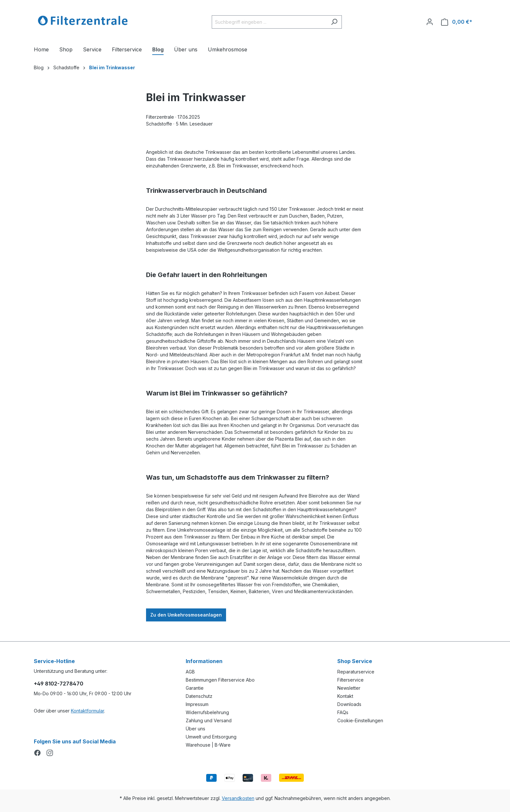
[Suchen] (334, 22)
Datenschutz (199, 696)
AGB (190, 672)
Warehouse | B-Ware (208, 745)
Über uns (195, 729)
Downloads (349, 704)
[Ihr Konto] (430, 22)
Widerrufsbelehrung (207, 712)
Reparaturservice (356, 672)
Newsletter (349, 688)
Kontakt (345, 696)
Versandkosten (238, 798)
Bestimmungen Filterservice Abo (220, 680)
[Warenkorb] (457, 22)
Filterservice (350, 680)
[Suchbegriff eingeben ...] (269, 22)
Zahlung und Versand (209, 720)
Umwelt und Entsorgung (211, 737)
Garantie (195, 688)
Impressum (197, 704)
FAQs (343, 712)
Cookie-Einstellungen (360, 720)
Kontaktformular (87, 711)
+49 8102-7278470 (59, 684)
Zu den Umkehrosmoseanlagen (186, 615)
